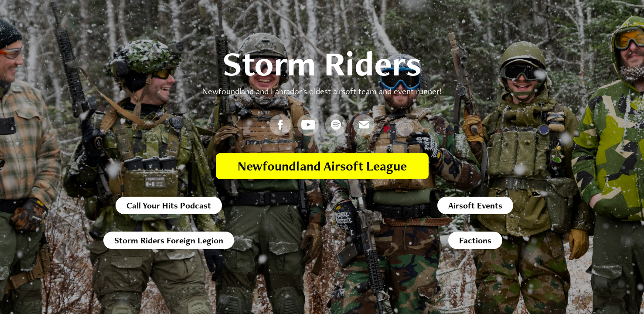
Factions (475, 240)
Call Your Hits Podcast (169, 205)
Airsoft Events (475, 205)
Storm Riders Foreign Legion (169, 240)
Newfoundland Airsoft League (322, 166)
